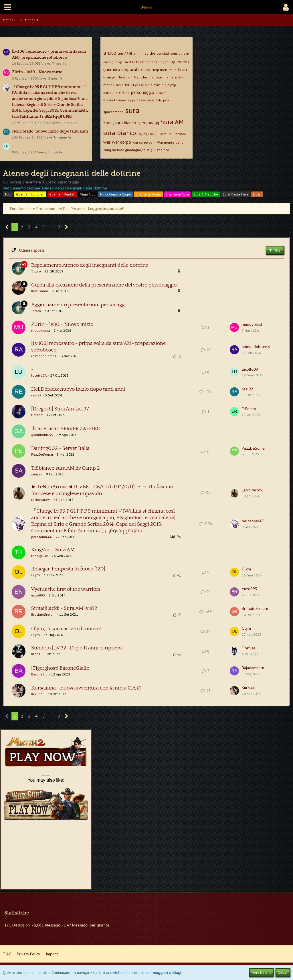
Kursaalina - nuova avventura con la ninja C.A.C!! (87, 688)
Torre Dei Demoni (172, 134)
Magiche (140, 77)
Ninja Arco (88, 194)
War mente (166, 142)
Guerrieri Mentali (62, 194)
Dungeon (163, 62)
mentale (155, 77)
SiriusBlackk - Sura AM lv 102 (64, 608)
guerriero (180, 62)
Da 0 (127, 62)
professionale (143, 100)
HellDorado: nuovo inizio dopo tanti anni (50, 131)
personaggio (143, 92)
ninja (120, 85)
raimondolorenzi (44, 356)
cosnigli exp (113, 62)
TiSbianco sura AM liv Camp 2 (66, 468)
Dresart (37, 415)
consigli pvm (180, 53)
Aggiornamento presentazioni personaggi (79, 305)
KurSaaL (38, 694)
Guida (146, 70)
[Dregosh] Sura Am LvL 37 (60, 409)
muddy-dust (41, 330)
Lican (257, 194)
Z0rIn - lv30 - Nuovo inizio (37, 72)
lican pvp (110, 77)
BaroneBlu (39, 674)
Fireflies (249, 648)
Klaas (36, 654)
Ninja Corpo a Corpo (116, 194)
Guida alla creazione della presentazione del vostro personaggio (104, 285)
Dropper (149, 62)
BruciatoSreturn (43, 614)
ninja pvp (169, 85)
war (107, 142)
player (161, 93)
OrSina (124, 93)
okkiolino (110, 93)
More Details (261, 972)
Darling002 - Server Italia (60, 448)
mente (169, 77)
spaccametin (113, 112)
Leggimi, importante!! (106, 209)
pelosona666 (42, 537)
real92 (36, 395)
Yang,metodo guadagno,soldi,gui (129, 150)
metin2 (109, 85)
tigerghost (147, 133)
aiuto (110, 53)
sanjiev (37, 474)
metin (180, 77)
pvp (166, 100)
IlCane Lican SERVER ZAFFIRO (66, 429)
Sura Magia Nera (235, 194)
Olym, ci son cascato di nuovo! (66, 629)
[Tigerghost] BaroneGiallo (60, 668)
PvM (159, 100)
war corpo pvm (144, 142)
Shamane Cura (177, 194)
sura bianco (120, 133)
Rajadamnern (253, 668)
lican (182, 69)
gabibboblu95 (42, 435)
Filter (275, 250)
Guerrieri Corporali (30, 194)
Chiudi (283, 972)
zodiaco (163, 150)
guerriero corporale (121, 69)
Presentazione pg (117, 100)
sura (132, 110)
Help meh (159, 70)
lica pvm (126, 77)
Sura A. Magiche (206, 194)
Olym (35, 575)
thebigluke (40, 556)
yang (180, 142)
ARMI (128, 53)
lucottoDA (39, 375)
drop (136, 62)
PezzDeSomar (42, 454)
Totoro (36, 271)
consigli (163, 53)
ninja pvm (153, 85)
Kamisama (40, 291)
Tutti (8, 194)
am (120, 53)
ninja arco (134, 84)
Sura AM (172, 122)
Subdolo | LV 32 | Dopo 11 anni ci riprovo (76, 648)
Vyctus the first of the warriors (66, 589)
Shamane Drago (148, 194)
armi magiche (144, 53)
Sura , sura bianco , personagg (131, 122)
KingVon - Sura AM (53, 550)
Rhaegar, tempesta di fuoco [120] (68, 569)
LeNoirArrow (40, 500)
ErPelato (249, 409)
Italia (173, 70)
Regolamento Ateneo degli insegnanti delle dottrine (90, 265)
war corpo (121, 142)
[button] (8, 7)
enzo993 (38, 595)
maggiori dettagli (168, 973)
